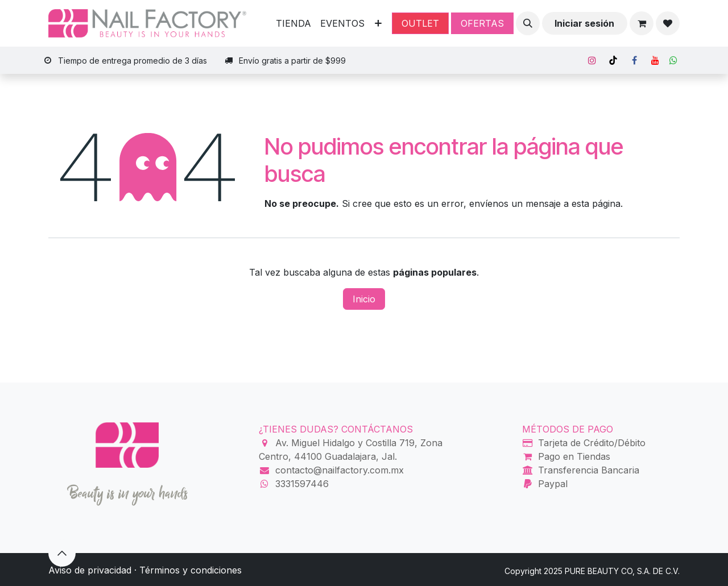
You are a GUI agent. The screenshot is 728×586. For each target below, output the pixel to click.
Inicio (364, 299)
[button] (528, 23)
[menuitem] (293, 23)
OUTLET (420, 23)
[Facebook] (634, 60)
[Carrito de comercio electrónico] (642, 23)
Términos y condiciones (191, 570)
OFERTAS (482, 23)
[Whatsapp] (673, 60)
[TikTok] (613, 60)
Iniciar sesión (584, 23)
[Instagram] (592, 60)
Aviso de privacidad (90, 570)
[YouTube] (655, 60)
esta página (596, 203)
